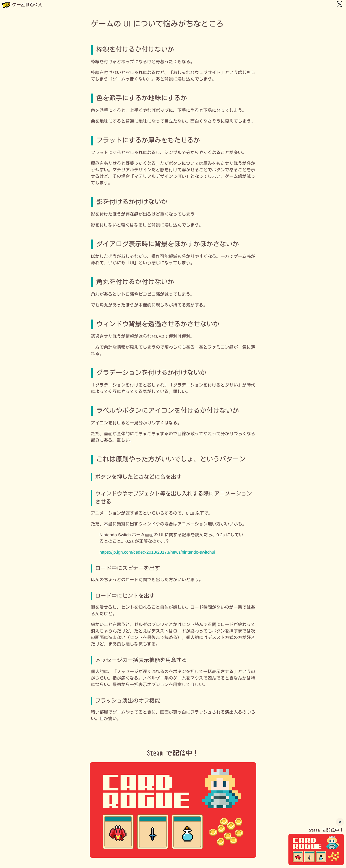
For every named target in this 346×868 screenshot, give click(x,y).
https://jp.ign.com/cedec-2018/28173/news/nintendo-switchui (157, 552)
